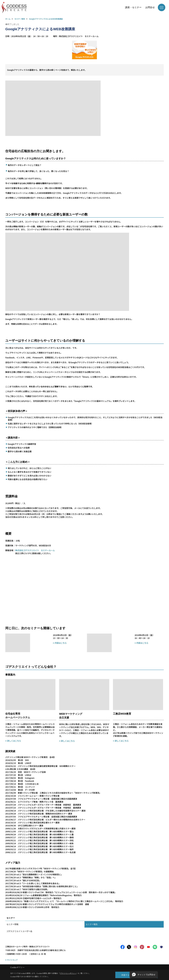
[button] (144, 975)
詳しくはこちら (14, 741)
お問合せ (150, 7)
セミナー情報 (12, 924)
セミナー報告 (92, 924)
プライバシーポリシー (68, 973)
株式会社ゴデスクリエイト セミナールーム (35, 550)
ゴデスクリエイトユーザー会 (19, 931)
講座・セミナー (133, 7)
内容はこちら (61, 643)
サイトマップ (12, 960)
